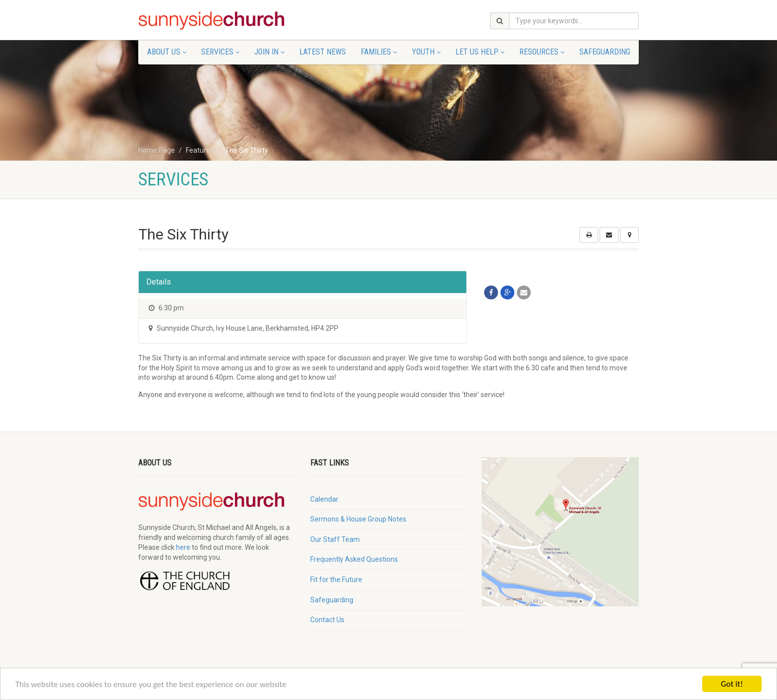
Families (379, 52)
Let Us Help (480, 52)
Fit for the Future (336, 580)
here (183, 547)
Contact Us (327, 620)
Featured (200, 150)
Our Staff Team (335, 539)
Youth (426, 52)
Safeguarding (605, 52)
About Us (167, 52)
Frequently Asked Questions (354, 559)
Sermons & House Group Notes (358, 519)
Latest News (323, 52)
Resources (542, 52)
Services (220, 52)
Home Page (157, 150)
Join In (269, 52)
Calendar (324, 499)
